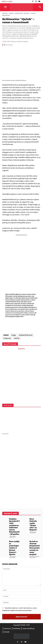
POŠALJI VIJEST (7, 2)
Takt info (5, 13)
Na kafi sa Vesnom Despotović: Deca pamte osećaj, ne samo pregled (35, 548)
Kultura (11, 13)
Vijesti (13, 536)
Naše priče (35, 556)
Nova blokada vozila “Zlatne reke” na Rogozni (33, 524)
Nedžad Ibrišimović (26, 335)
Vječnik (17, 338)
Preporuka (7, 338)
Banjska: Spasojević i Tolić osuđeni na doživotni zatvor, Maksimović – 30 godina (14, 526)
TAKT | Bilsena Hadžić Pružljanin (18, 41)
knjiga (14, 335)
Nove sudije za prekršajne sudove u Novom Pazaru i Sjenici (14, 548)
